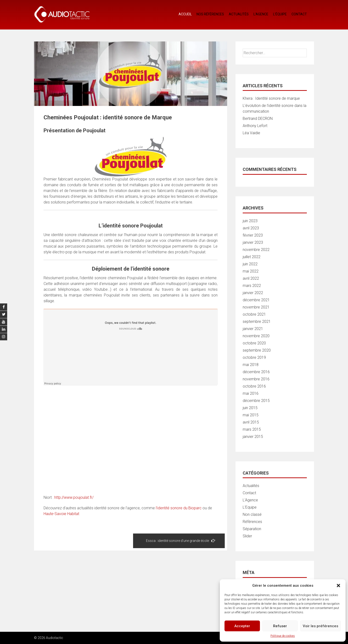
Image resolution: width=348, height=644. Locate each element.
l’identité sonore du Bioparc (179, 508)
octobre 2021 (254, 314)
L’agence (261, 14)
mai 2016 (251, 393)
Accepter (242, 626)
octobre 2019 (254, 357)
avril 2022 (251, 278)
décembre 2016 (256, 372)
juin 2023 (250, 221)
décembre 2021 (256, 300)
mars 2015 (252, 429)
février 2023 (253, 235)
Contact (299, 14)
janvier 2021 (253, 329)
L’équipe (280, 14)
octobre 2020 (254, 343)
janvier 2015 (253, 437)
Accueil (185, 14)
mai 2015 (251, 415)
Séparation (252, 529)
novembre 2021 (256, 307)
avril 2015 (251, 422)
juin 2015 (250, 408)
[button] (338, 586)
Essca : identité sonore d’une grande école (181, 541)
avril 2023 (251, 228)
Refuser (280, 626)
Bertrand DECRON (258, 119)
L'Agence (250, 500)
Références (252, 522)
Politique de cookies (283, 636)
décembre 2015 (256, 401)
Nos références (210, 14)
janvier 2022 (253, 293)
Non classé (252, 514)
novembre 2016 (256, 379)
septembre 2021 (257, 322)
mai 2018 (251, 365)
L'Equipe (250, 507)
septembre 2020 (257, 350)
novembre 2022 (256, 250)
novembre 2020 (256, 336)
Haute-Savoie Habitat (61, 514)
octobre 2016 (254, 386)
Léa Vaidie (251, 133)
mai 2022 (251, 271)
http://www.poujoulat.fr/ (74, 497)
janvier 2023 (253, 242)
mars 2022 (252, 286)
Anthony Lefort (255, 126)
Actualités (239, 14)
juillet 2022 (252, 257)
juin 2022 (250, 264)
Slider (247, 536)
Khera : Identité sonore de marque (271, 98)
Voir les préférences (320, 626)
